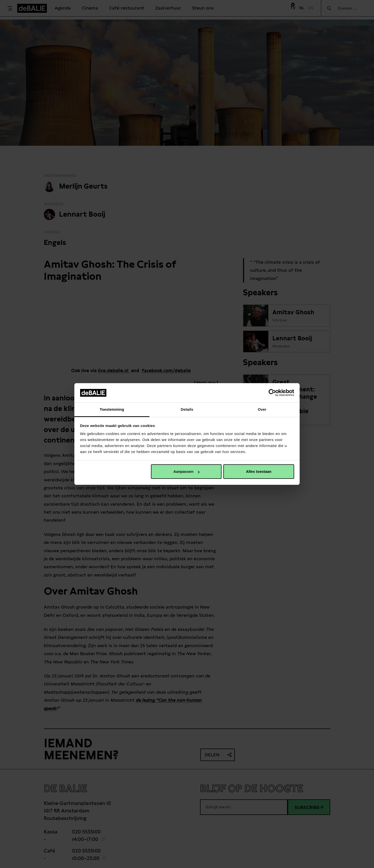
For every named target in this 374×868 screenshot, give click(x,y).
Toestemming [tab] (112, 409)
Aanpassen (186, 471)
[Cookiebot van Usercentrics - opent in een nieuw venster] (272, 393)
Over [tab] (262, 409)
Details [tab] (187, 409)
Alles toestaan (259, 471)
